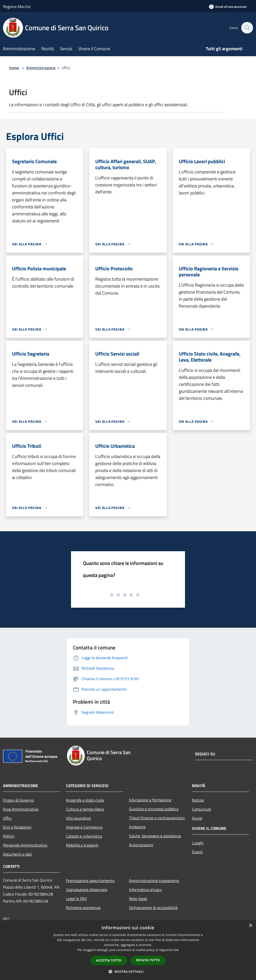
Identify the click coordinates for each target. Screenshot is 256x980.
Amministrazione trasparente (154, 881)
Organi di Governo (18, 800)
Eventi (197, 852)
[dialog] (128, 950)
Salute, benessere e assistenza (155, 836)
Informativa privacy (145, 890)
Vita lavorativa (78, 818)
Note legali (138, 899)
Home (14, 68)
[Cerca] (247, 28)
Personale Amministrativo (25, 845)
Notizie (198, 800)
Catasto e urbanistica (84, 836)
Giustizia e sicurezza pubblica (154, 809)
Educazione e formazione (150, 800)
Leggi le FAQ (76, 899)
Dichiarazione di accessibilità (153, 908)
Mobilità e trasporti (82, 845)
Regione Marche (17, 6)
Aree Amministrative (21, 809)
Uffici (7, 818)
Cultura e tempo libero (85, 809)
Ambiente (137, 827)
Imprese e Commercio (84, 827)
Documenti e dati (17, 854)
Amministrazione (41, 68)
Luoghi (198, 843)
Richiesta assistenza (83, 908)
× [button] (250, 926)
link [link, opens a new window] (176, 950)
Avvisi (197, 818)
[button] (128, 972)
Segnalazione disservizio (87, 890)
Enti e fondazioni (17, 827)
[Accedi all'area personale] (228, 7)
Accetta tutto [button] (109, 960)
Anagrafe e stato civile (85, 800)
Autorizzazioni (141, 845)
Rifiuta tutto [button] (148, 960)
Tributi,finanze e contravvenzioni (157, 818)
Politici (9, 836)
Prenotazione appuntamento (90, 881)
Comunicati (202, 809)
